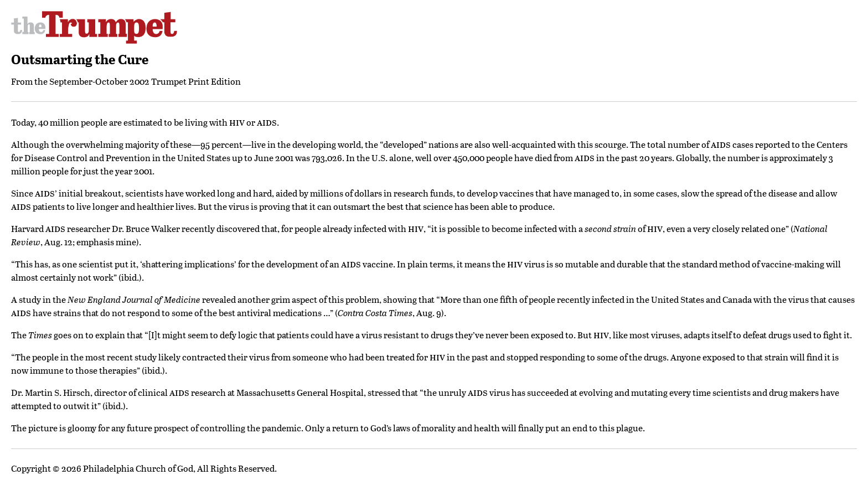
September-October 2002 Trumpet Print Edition (145, 81)
